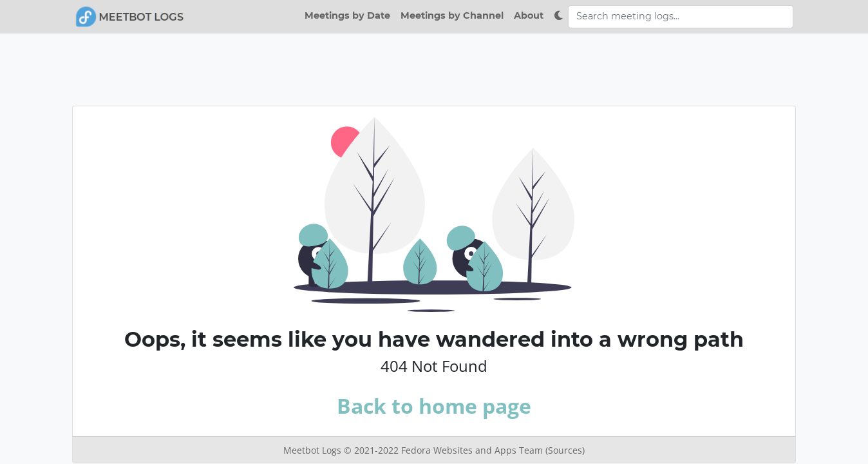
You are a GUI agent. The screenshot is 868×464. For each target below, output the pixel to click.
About (529, 15)
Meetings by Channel (452, 15)
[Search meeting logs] (681, 17)
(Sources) (565, 450)
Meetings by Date (347, 15)
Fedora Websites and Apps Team (473, 450)
